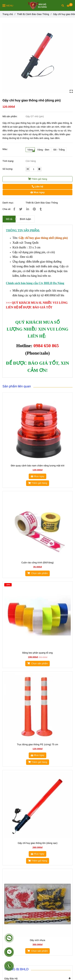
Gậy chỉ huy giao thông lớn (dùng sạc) (38, 843)
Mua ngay (37, 192)
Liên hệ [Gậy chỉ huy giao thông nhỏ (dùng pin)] (37, 187)
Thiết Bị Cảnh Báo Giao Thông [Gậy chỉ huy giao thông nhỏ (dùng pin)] (33, 14)
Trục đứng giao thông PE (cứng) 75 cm (37, 744)
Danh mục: (8, 203)
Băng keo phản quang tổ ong (37, 653)
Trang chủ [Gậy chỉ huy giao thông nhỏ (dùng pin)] (8, 14)
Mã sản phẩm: (10, 116)
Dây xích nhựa (37, 940)
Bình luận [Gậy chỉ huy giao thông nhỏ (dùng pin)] (25, 219)
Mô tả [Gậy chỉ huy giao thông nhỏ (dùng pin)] (9, 219)
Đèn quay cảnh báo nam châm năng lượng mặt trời (38, 466)
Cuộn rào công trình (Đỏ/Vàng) (37, 563)
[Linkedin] (28, 209)
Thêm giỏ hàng (38, 179)
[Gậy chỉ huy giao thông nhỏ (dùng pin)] (37, 5)
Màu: (5, 149)
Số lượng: (8, 169)
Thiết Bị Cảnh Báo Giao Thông (42, 203)
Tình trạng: (9, 161)
